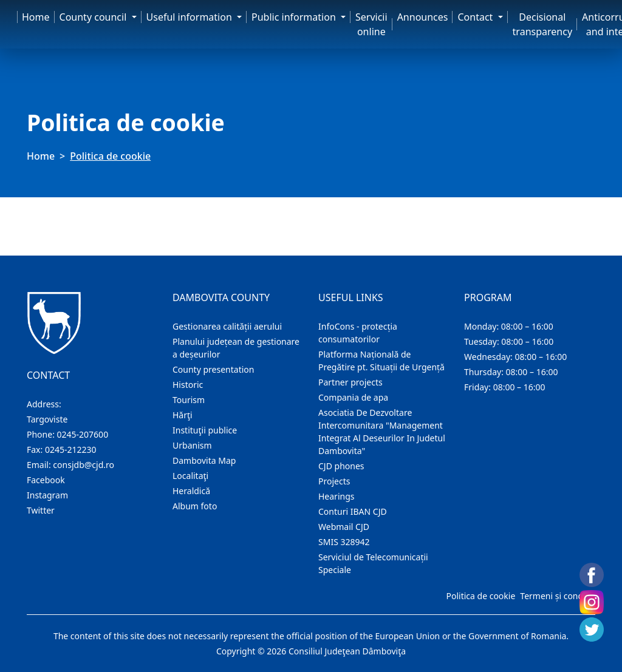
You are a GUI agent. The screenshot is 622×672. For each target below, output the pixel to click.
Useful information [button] (190, 17)
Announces (423, 17)
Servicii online (371, 24)
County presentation (213, 369)
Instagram (47, 495)
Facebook (46, 480)
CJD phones (341, 466)
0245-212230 (71, 450)
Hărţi (183, 415)
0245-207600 (83, 434)
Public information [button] (295, 17)
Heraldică (191, 491)
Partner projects (350, 382)
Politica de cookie (480, 596)
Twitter (41, 510)
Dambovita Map (204, 460)
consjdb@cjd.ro (84, 465)
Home (36, 17)
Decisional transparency (542, 24)
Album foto (195, 506)
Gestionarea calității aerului (227, 326)
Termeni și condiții (556, 596)
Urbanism (192, 445)
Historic (188, 385)
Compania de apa (353, 397)
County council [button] (94, 17)
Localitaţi (190, 476)
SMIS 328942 (344, 542)
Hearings (337, 496)
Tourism (189, 400)
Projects (334, 481)
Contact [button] (476, 17)
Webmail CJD (344, 527)
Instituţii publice (205, 430)
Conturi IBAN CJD (353, 511)
